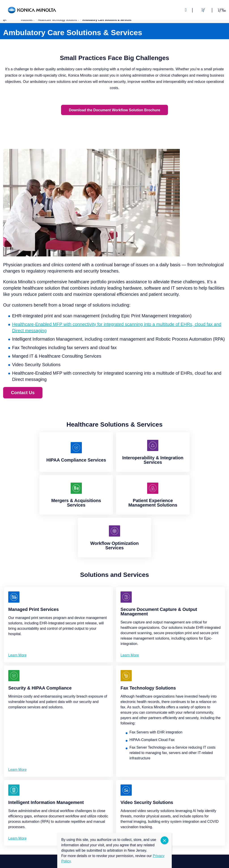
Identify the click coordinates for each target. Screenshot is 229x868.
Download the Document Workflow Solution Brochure (114, 110)
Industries (27, 20)
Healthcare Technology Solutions (57, 20)
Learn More (17, 655)
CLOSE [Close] (164, 840)
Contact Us (23, 392)
